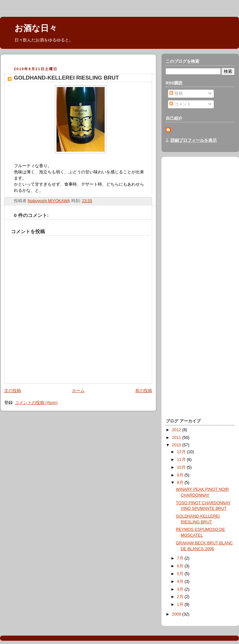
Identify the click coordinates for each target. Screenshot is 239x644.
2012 (177, 430)
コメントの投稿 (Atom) (36, 403)
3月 (181, 589)
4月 (181, 582)
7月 (181, 558)
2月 (181, 597)
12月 (182, 452)
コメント (180, 104)
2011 (177, 438)
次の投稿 (13, 391)
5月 (181, 574)
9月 (181, 475)
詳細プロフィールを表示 (194, 140)
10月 (182, 467)
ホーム (78, 391)
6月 (181, 566)
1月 (181, 605)
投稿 (176, 93)
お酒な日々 (36, 28)
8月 (181, 483)
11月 (182, 460)
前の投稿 (144, 391)
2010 (177, 445)
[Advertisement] (192, 314)
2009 (177, 614)
